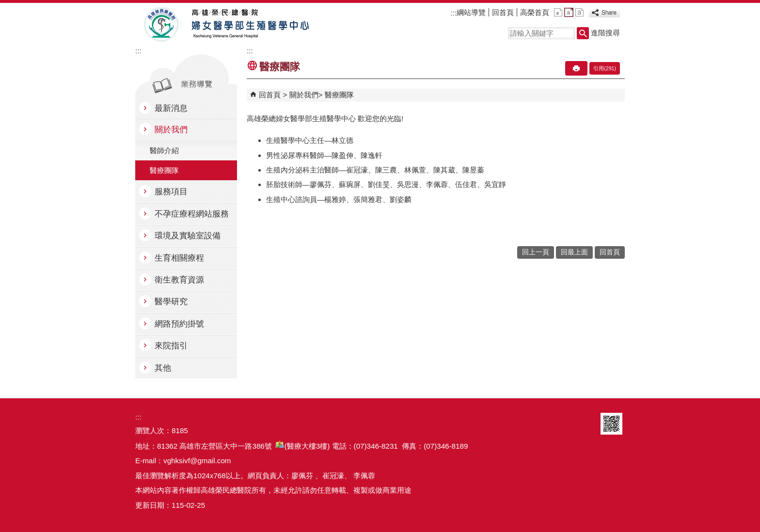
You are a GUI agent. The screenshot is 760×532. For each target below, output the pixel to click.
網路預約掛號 (179, 324)
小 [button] (558, 12)
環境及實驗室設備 (188, 236)
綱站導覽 (471, 12)
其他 (163, 368)
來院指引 (171, 346)
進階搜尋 (605, 33)
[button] (583, 33)
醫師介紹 (164, 150)
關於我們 (171, 130)
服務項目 (171, 192)
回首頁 (503, 12)
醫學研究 (171, 302)
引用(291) (605, 68)
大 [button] (579, 12)
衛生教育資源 (179, 280)
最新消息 (171, 108)
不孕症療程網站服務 (192, 214)
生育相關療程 (179, 258)
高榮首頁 (535, 12)
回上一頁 (536, 252)
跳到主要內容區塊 (5, 5)
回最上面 (574, 252)
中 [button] (569, 12)
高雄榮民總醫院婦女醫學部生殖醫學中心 (224, 25)
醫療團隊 (164, 170)
